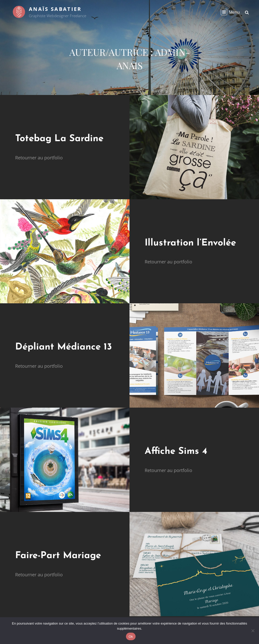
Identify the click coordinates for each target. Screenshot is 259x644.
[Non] (253, 631)
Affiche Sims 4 (176, 451)
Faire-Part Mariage (58, 556)
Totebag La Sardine (59, 139)
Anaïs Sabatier (55, 9)
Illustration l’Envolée (190, 243)
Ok (131, 637)
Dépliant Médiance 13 (64, 347)
